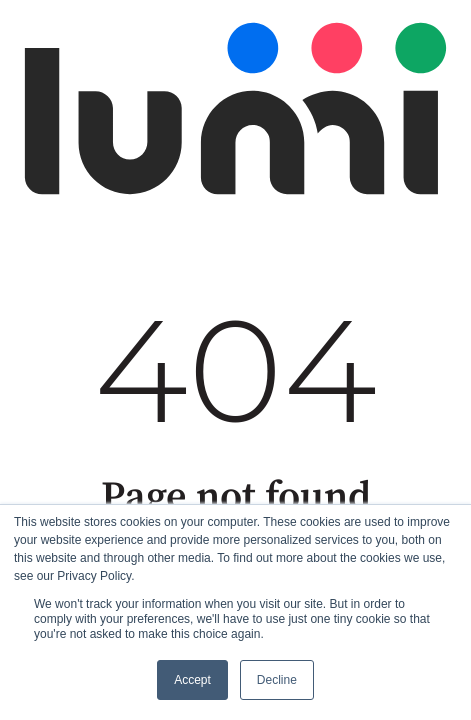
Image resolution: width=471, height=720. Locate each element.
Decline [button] (277, 680)
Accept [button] (192, 680)
